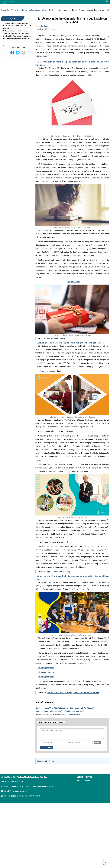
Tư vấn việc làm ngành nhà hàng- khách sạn (39, 10)
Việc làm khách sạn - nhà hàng (58, 572)
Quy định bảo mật (83, 780)
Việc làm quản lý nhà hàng (57, 338)
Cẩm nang (15, 10)
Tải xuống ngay (46, 668)
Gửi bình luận (46, 747)
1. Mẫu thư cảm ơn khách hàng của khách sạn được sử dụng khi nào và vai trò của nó (17, 26)
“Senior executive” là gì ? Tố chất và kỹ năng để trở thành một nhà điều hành (65, 708)
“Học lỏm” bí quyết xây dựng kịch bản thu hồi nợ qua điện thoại (59, 711)
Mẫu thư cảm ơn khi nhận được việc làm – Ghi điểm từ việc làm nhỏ (73, 693)
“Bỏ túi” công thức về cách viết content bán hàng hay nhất (58, 714)
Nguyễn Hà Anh (43, 26)
